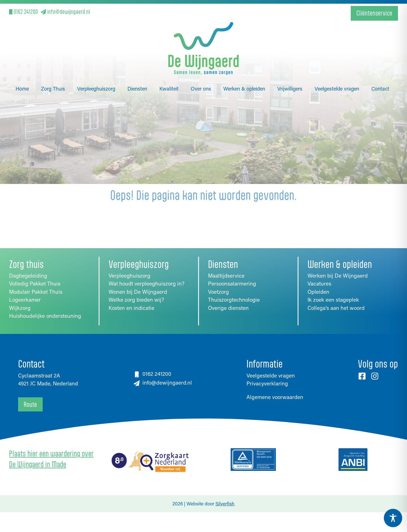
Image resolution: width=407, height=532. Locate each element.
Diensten (137, 75)
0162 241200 (23, 11)
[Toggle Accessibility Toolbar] (393, 518)
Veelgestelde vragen (337, 75)
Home (22, 75)
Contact (380, 75)
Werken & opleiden (244, 75)
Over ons (201, 75)
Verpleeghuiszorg (96, 75)
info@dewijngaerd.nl (65, 11)
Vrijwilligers (290, 75)
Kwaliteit (169, 75)
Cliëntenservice (374, 13)
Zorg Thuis (53, 75)
